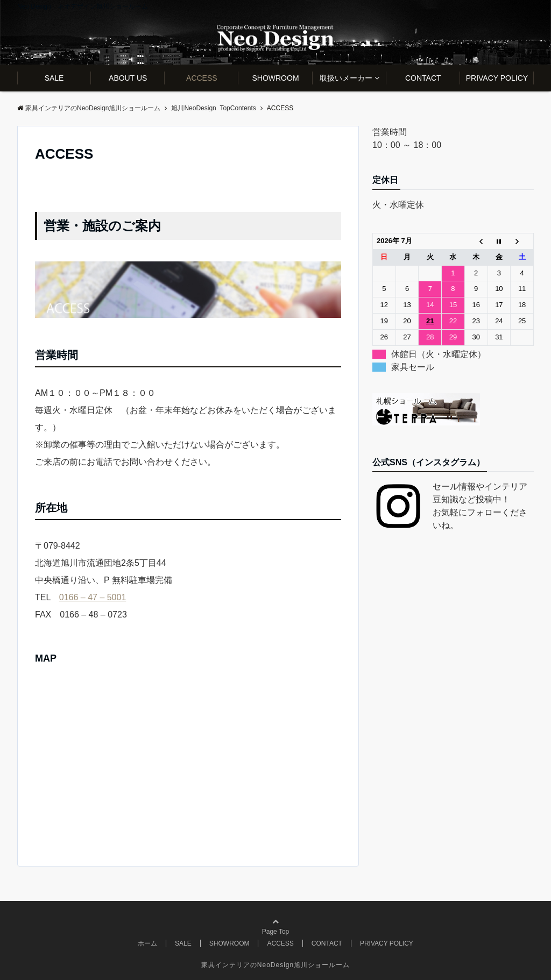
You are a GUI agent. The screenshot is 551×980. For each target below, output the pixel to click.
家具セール (413, 367)
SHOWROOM (275, 78)
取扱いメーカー (346, 78)
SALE (54, 78)
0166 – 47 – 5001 (93, 597)
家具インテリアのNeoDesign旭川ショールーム (275, 965)
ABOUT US (128, 78)
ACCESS (202, 78)
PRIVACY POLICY (497, 78)
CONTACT (423, 78)
